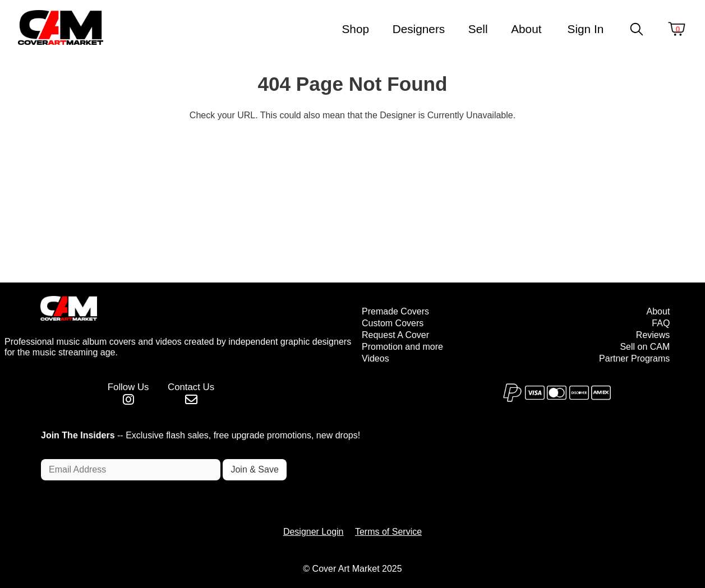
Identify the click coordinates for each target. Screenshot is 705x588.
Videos (375, 358)
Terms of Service (388, 532)
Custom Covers (393, 323)
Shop (355, 29)
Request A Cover (395, 335)
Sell (478, 29)
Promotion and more (402, 347)
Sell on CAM (645, 347)
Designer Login (314, 532)
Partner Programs (634, 358)
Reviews (653, 335)
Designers (419, 29)
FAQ (661, 323)
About (526, 29)
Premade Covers (395, 311)
